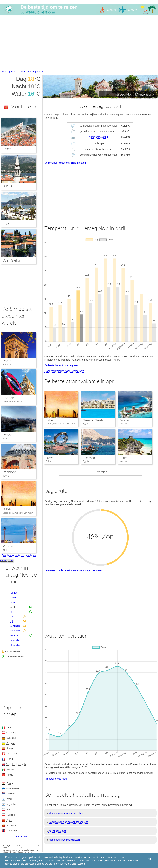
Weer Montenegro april (31, 72)
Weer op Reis (9, 72)
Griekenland (13, 788)
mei (12, 612)
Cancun (124, 420)
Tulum (123, 458)
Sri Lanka (11, 825)
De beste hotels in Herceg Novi (61, 365)
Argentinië (12, 804)
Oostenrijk (12, 733)
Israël (9, 799)
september (16, 631)
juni (12, 617)
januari (14, 593)
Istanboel (10, 472)
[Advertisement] (79, 43)
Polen (9, 809)
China (9, 820)
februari (14, 598)
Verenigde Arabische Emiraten (18, 513)
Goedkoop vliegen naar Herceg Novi (64, 371)
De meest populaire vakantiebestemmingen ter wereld (74, 570)
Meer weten (78, 864)
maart (13, 602)
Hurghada (89, 458)
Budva (7, 186)
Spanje (10, 748)
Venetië (8, 546)
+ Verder (100, 472)
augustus (15, 626)
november (16, 640)
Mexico (10, 769)
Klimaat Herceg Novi (56, 779)
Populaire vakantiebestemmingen (19, 555)
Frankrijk (7, 365)
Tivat (6, 223)
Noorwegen (12, 831)
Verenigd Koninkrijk (12, 402)
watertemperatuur (98, 137)
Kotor (7, 149)
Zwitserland (12, 754)
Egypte (10, 783)
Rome (7, 435)
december (16, 645)
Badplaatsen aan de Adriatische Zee (69, 822)
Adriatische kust (57, 831)
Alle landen (21, 836)
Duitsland (11, 738)
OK (149, 859)
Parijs (7, 361)
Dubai (49, 420)
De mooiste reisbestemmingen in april (65, 163)
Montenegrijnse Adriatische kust (66, 813)
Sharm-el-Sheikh (93, 420)
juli (12, 621)
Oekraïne (11, 743)
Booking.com (7, 560)
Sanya (50, 458)
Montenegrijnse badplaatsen (64, 840)
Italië (5, 439)
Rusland (11, 815)
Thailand (11, 794)
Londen (8, 398)
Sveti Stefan (12, 260)
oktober (14, 635)
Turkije (6, 476)
